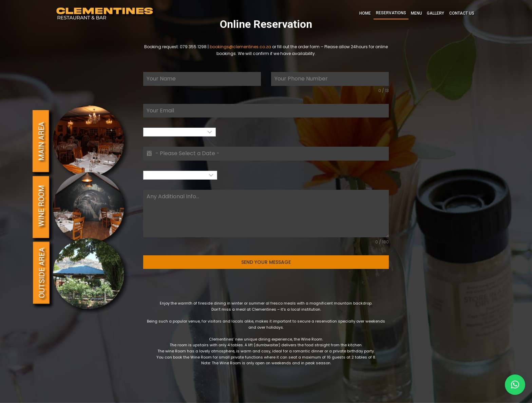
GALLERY (435, 13)
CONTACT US (462, 13)
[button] (515, 385)
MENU (416, 13)
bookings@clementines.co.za (240, 47)
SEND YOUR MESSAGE (266, 262)
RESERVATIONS (391, 13)
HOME (365, 13)
